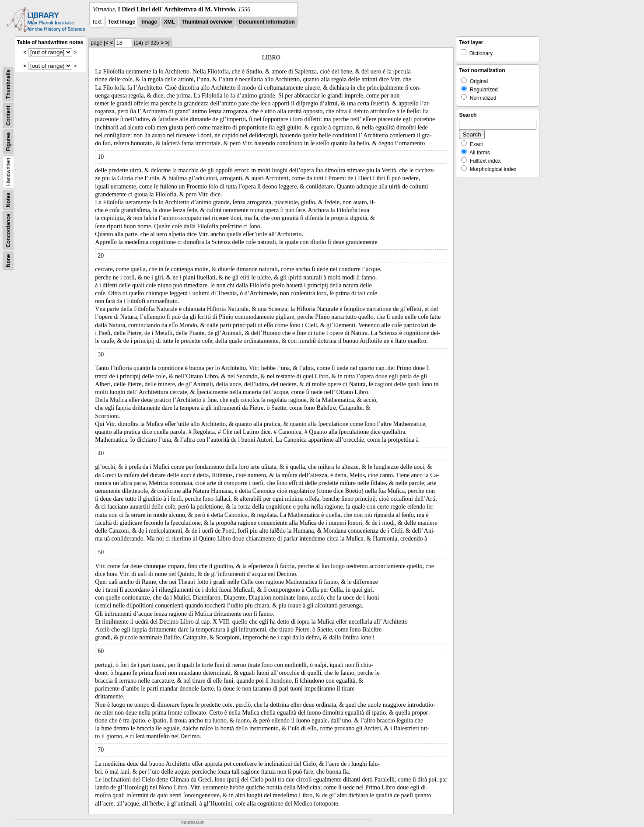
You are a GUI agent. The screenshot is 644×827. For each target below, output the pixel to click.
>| (167, 43)
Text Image (122, 22)
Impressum (193, 822)
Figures (8, 141)
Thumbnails (8, 84)
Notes (8, 200)
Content (8, 116)
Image (150, 22)
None (8, 261)
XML (170, 22)
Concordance (8, 231)
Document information (267, 22)
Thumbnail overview (207, 22)
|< (106, 43)
